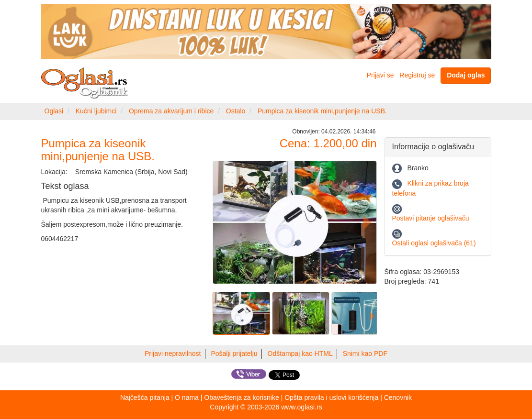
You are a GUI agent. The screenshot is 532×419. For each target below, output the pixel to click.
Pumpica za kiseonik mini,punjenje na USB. (322, 111)
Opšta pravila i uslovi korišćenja (331, 397)
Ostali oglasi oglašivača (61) (434, 243)
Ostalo (236, 111)
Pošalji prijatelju (234, 353)
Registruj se (417, 75)
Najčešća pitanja (145, 397)
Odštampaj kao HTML (300, 353)
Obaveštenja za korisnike (241, 397)
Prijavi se (380, 75)
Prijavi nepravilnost (173, 353)
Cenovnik (398, 397)
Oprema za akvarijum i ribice (171, 111)
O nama (187, 397)
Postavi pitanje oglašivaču (431, 218)
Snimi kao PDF (365, 353)
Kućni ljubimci (96, 111)
